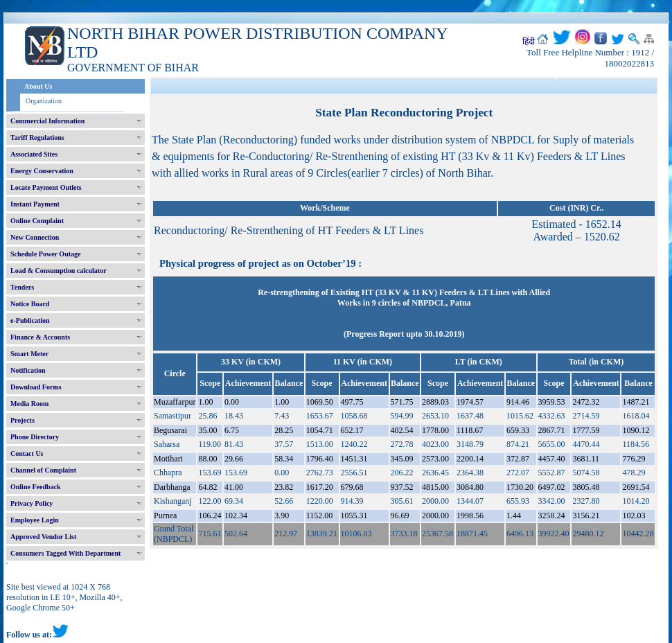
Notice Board (30, 304)
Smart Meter (29, 354)
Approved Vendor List (43, 537)
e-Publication (30, 320)
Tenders (22, 287)
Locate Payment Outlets (46, 187)
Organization (44, 101)
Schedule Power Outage (45, 254)
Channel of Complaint (43, 470)
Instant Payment (35, 204)
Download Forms (36, 387)
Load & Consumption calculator (59, 271)
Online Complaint (37, 221)
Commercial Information (47, 121)
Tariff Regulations (37, 138)
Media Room (29, 404)
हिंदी (529, 42)
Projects (23, 420)
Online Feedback (36, 487)
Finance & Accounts (40, 337)
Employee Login (35, 520)
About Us (38, 86)
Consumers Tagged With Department (65, 553)
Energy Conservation (42, 171)
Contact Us (27, 453)
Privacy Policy (32, 503)
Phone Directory (35, 437)
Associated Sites (34, 154)
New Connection (35, 237)
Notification (28, 370)
